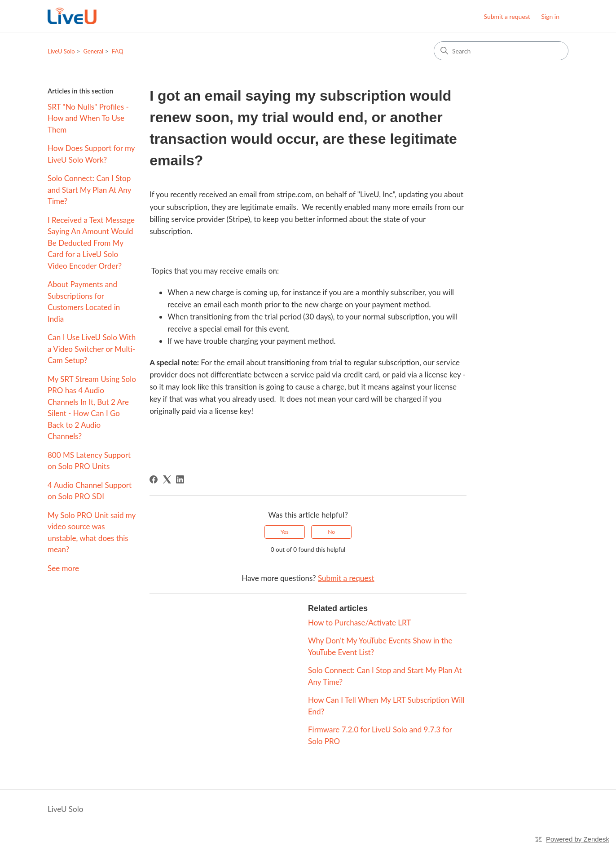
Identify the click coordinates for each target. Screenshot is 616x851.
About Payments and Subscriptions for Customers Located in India (84, 301)
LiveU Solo (61, 51)
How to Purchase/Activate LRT (359, 623)
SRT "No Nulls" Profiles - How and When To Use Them (88, 118)
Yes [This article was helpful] (285, 532)
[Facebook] (154, 479)
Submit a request (507, 16)
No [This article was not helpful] (331, 532)
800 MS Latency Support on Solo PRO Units (89, 461)
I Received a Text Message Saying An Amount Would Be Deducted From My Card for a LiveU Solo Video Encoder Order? (91, 243)
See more (63, 568)
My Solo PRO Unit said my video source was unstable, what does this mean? (92, 532)
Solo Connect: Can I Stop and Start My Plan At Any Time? (89, 190)
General (94, 51)
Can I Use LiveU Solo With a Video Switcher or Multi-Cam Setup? (92, 349)
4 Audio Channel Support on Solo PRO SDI (90, 491)
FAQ (118, 51)
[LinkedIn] (180, 479)
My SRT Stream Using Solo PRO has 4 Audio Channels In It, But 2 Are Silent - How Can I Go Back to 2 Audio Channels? (92, 408)
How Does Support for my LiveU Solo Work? (91, 154)
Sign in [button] (550, 16)
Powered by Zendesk (578, 839)
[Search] (501, 51)
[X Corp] (167, 479)
